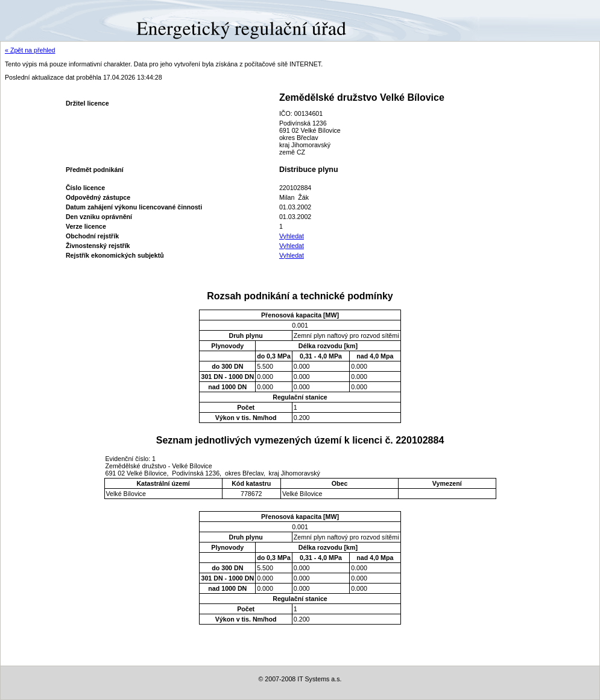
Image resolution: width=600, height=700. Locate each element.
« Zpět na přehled (30, 50)
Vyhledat (292, 236)
